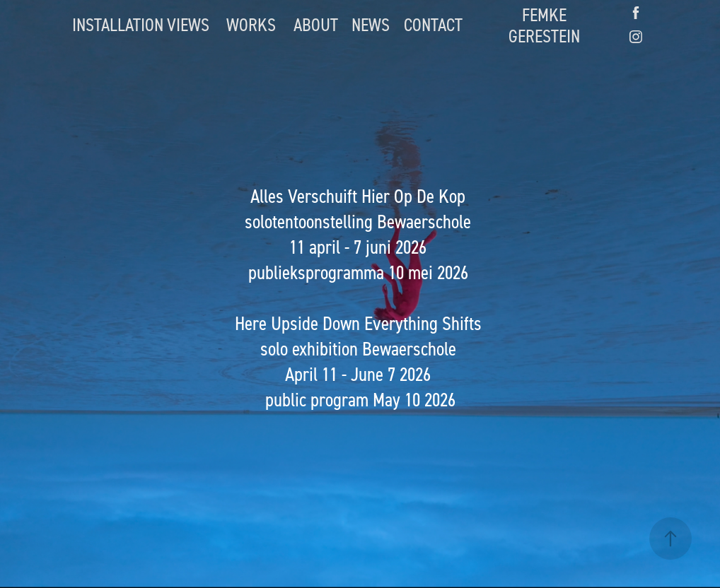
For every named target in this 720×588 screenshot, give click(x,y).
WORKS (251, 24)
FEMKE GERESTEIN (544, 25)
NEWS (371, 24)
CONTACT (433, 24)
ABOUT (316, 24)
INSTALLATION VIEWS (141, 24)
